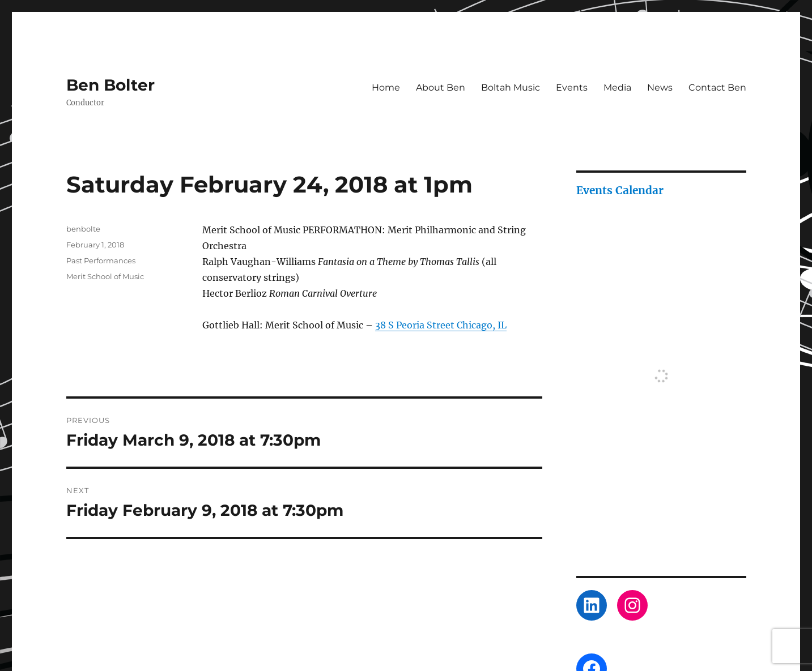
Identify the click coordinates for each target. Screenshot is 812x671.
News (660, 87)
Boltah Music (511, 87)
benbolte (83, 229)
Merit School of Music (105, 276)
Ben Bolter (110, 85)
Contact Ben (717, 87)
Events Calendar (620, 190)
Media (617, 87)
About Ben (441, 87)
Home (386, 87)
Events (572, 87)
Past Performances (101, 260)
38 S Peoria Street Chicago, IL (441, 325)
